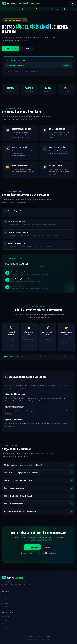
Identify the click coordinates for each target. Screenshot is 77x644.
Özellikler (5, 599)
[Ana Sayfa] (38, 578)
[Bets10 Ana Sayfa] (21, 3)
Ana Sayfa (5, 620)
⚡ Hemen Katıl (10, 48)
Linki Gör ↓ (26, 48)
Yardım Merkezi (6, 607)
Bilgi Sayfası (6, 624)
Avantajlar (5, 603)
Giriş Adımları (6, 596)
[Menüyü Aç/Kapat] (73, 3)
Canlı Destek (6, 628)
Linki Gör (48, 547)
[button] (38, 465)
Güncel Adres (6, 616)
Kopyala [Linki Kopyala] (66, 65)
